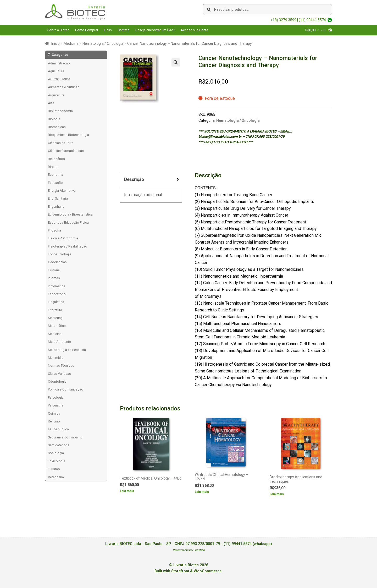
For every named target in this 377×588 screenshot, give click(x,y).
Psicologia (56, 397)
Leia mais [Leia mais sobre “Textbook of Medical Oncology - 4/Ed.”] (127, 491)
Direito (53, 167)
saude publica (58, 429)
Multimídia (56, 358)
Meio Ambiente (59, 342)
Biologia (54, 119)
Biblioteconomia (60, 111)
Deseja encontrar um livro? (155, 30)
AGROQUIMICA (59, 79)
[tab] (151, 180)
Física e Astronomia (63, 238)
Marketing (55, 318)
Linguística (56, 302)
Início (56, 43)
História (54, 270)
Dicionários (56, 159)
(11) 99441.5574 (312, 20)
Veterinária (56, 477)
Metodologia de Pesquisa (67, 350)
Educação (55, 183)
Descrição (134, 180)
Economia (56, 175)
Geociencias (57, 262)
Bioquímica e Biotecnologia (68, 135)
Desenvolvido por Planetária (189, 550)
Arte (51, 103)
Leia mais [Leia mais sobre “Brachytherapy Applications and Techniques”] (277, 494)
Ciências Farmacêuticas (66, 151)
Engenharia (56, 207)
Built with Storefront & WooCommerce (188, 571)
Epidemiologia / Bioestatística (70, 214)
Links (108, 30)
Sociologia (56, 453)
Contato (124, 30)
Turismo (54, 469)
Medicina (71, 43)
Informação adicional (143, 195)
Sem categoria (59, 445)
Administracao (59, 63)
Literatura (55, 310)
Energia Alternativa (62, 191)
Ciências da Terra (61, 143)
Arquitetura (56, 95)
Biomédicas (57, 127)
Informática (57, 286)
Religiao (54, 421)
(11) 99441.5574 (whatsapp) (248, 544)
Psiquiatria (56, 405)
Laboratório (57, 294)
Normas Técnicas (61, 366)
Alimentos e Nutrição (64, 87)
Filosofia (54, 230)
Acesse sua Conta (194, 30)
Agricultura (56, 71)
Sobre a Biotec (58, 30)
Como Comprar (87, 30)
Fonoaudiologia (60, 254)
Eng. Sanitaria (58, 198)
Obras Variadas (59, 374)
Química (54, 413)
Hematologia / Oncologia (103, 43)
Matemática (57, 326)
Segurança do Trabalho (65, 437)
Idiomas (54, 278)
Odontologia (57, 381)
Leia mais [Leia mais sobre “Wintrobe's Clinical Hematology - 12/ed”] (202, 492)
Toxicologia (57, 461)
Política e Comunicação (66, 389)
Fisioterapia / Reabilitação (68, 246)
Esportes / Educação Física (68, 222)
